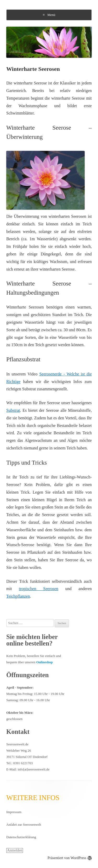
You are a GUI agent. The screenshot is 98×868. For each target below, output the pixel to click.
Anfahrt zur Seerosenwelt (24, 824)
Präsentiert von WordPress (70, 858)
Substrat (13, 410)
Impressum (14, 812)
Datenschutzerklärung (21, 837)
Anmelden (15, 850)
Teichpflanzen (18, 596)
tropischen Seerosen (39, 589)
